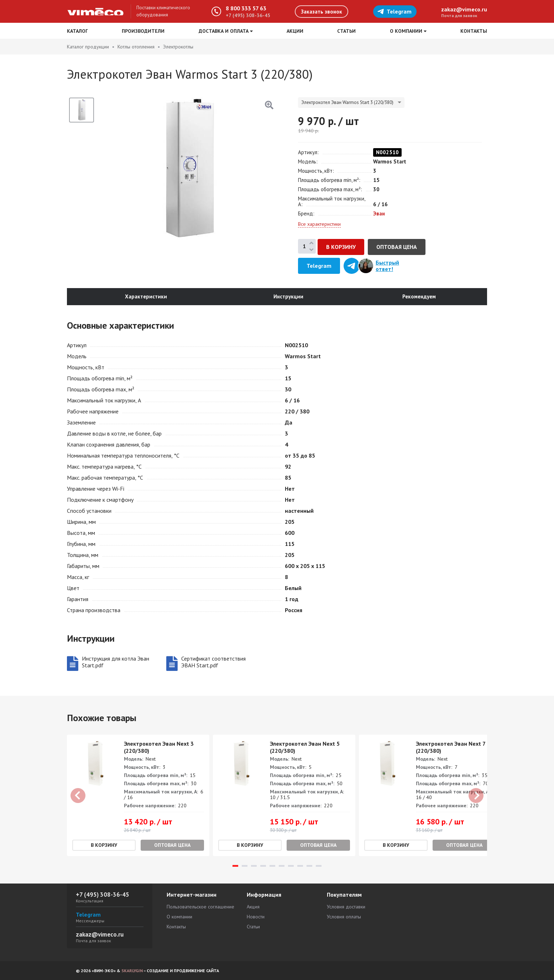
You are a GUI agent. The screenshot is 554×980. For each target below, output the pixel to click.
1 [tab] (235, 867)
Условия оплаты (344, 917)
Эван (379, 213)
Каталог (77, 31)
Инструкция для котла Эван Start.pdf (116, 663)
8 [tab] (300, 867)
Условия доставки (346, 907)
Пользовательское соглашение (200, 907)
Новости (256, 917)
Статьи (346, 31)
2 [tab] (245, 867)
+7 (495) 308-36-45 (248, 15)
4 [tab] (263, 867)
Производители (143, 31)
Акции (295, 31)
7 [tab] (291, 867)
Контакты (474, 31)
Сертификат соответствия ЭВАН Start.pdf (213, 663)
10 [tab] (319, 867)
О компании (179, 917)
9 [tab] (309, 867)
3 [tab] (254, 867)
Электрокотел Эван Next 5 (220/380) (305, 748)
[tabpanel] (138, 796)
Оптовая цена (397, 247)
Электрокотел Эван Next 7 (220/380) (451, 748)
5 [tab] (272, 867)
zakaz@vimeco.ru (464, 9)
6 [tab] (282, 867)
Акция (253, 907)
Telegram (394, 11)
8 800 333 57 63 (246, 8)
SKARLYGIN (132, 971)
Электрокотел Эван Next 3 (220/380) (159, 748)
